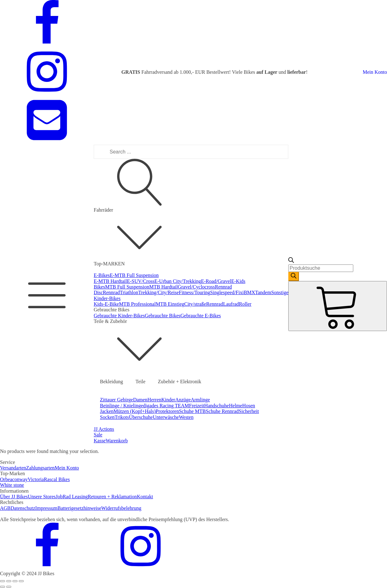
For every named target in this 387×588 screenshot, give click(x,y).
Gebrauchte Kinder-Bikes (119, 316)
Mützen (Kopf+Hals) (135, 411)
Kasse (100, 441)
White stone (12, 485)
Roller (245, 304)
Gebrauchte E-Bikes (201, 316)
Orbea (6, 479)
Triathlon (129, 292)
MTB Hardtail (164, 287)
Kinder (168, 400)
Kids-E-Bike (106, 304)
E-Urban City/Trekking (178, 281)
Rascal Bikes (57, 479)
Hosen (249, 406)
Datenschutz (23, 508)
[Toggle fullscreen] (15, 581)
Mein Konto (375, 72)
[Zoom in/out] (21, 581)
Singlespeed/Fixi (227, 292)
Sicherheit (249, 411)
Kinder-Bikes (107, 298)
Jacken (107, 411)
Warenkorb (117, 441)
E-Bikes (102, 275)
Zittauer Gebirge (117, 400)
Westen (186, 417)
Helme (236, 406)
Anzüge (183, 400)
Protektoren (167, 411)
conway (20, 479)
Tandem (263, 292)
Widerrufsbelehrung (121, 508)
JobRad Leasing (72, 497)
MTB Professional (137, 304)
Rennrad (111, 292)
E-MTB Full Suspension (134, 275)
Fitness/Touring (195, 292)
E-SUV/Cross (141, 281)
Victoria (36, 479)
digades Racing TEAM (166, 406)
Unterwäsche (166, 417)
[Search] (294, 276)
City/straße (195, 304)
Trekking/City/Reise (159, 292)
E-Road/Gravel (216, 281)
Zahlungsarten (41, 468)
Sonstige (280, 292)
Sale (98, 435)
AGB (5, 508)
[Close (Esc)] (2, 581)
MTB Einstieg (170, 304)
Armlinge (200, 400)
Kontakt (145, 497)
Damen (140, 400)
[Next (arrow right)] (9, 587)
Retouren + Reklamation (112, 497)
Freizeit (197, 406)
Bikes (99, 287)
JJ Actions (104, 429)
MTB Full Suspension (127, 287)
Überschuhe (141, 417)
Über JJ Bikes (14, 497)
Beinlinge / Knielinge (122, 406)
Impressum (46, 508)
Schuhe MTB (192, 411)
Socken (107, 417)
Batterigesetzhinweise (79, 508)
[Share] (9, 581)
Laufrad (231, 304)
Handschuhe (217, 406)
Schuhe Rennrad (222, 411)
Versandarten (13, 468)
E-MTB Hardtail (110, 281)
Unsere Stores (42, 497)
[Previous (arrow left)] (2, 587)
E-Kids (238, 281)
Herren (154, 400)
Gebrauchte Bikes (163, 316)
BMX (249, 292)
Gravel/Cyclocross (196, 287)
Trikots (122, 417)
